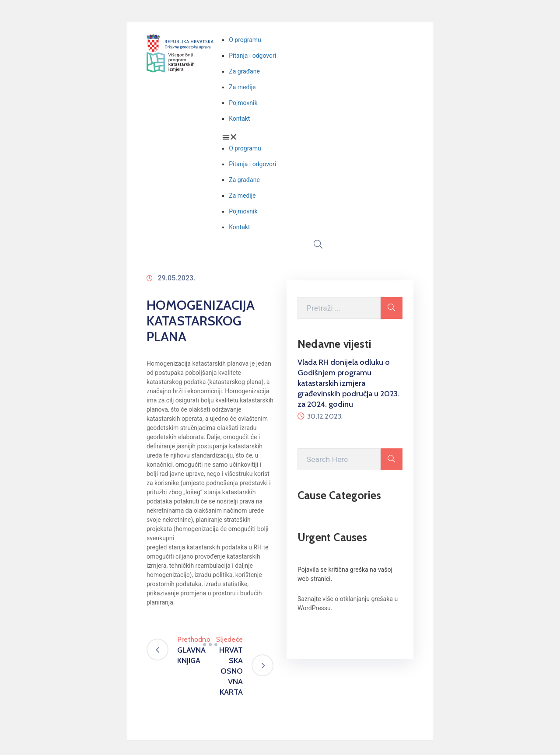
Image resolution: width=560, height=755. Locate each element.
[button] (318, 137)
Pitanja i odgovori (252, 56)
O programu (245, 40)
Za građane (244, 71)
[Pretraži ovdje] (339, 308)
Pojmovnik (243, 103)
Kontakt (239, 119)
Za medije (242, 87)
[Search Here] (339, 459)
